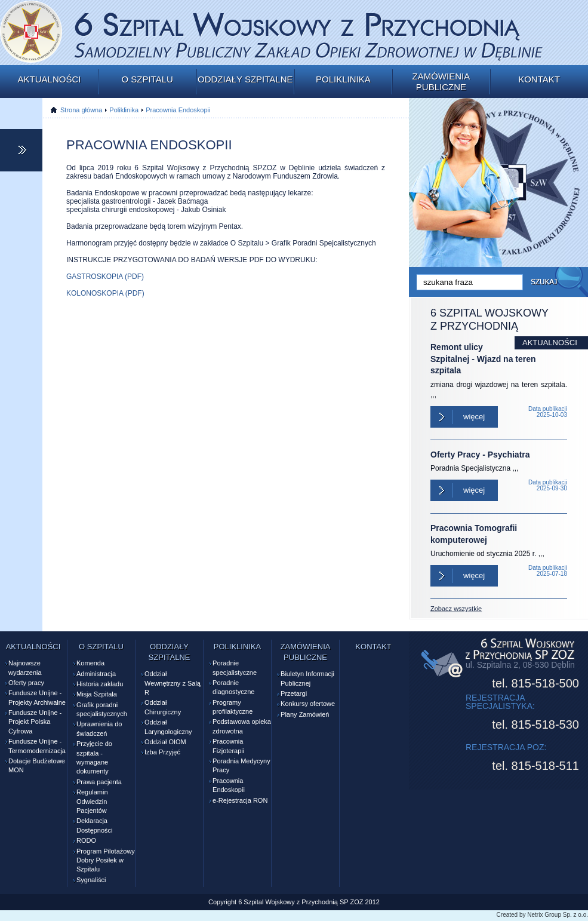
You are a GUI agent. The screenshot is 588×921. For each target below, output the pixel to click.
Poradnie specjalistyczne (235, 667)
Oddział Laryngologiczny (168, 727)
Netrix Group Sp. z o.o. (558, 915)
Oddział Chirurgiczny (163, 707)
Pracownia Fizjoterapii (228, 746)
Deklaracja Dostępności (95, 825)
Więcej (474, 417)
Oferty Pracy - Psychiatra (480, 455)
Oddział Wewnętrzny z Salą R (173, 683)
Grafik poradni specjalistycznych (102, 709)
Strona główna (81, 110)
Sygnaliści (91, 880)
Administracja (96, 674)
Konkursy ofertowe (308, 704)
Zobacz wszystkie (456, 609)
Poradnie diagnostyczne (233, 687)
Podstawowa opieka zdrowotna (242, 726)
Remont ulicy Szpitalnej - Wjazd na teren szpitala (483, 359)
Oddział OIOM (165, 742)
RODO (86, 840)
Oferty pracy (26, 683)
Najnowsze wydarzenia (25, 667)
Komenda (90, 663)
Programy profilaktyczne (233, 707)
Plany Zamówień (305, 714)
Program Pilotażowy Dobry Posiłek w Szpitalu (106, 860)
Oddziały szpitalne (245, 79)
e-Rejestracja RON (240, 800)
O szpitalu (147, 79)
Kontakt (539, 79)
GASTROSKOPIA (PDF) (105, 277)
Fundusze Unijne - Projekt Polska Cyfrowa (35, 722)
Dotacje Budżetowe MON (37, 765)
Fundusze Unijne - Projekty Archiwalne (37, 697)
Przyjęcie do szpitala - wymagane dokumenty (94, 757)
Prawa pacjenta (99, 782)
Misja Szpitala (97, 694)
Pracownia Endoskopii (178, 110)
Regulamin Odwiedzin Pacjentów (92, 801)
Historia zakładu (100, 684)
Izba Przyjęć (162, 752)
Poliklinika (343, 79)
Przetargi (294, 693)
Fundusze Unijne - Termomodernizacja (37, 746)
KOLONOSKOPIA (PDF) (105, 293)
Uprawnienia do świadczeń (99, 728)
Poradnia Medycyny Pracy (241, 765)
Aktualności (50, 79)
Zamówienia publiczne (441, 82)
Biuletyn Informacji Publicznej (307, 678)
